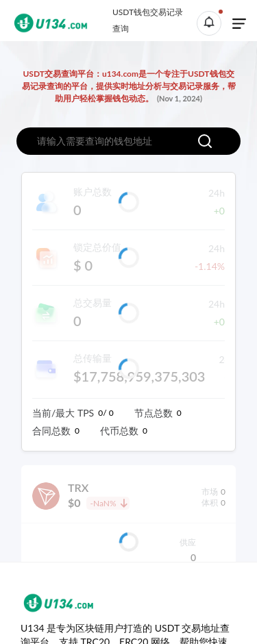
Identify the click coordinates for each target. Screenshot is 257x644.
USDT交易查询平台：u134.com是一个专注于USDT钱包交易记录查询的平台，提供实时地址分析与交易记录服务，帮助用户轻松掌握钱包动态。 (129, 86)
